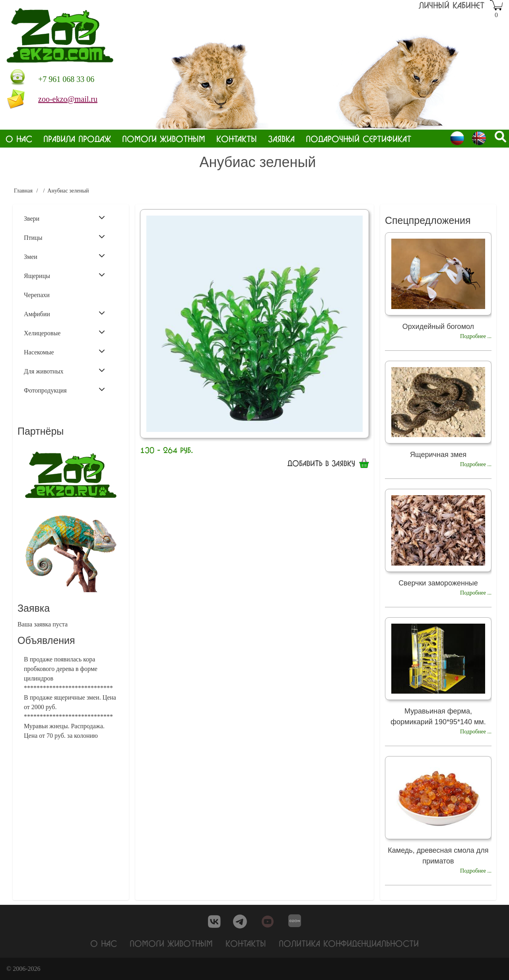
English (479, 138)
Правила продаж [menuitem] (77, 139)
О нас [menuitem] (19, 139)
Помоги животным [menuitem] (164, 139)
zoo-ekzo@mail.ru (68, 99)
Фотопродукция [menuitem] (64, 390)
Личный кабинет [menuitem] (452, 5)
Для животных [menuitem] (64, 371)
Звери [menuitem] (64, 218)
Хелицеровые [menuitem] (64, 332)
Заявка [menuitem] (281, 139)
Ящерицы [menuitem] (64, 275)
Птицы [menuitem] (64, 237)
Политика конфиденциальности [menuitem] (349, 944)
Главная (23, 191)
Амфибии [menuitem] (64, 313)
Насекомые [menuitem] (64, 352)
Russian (457, 138)
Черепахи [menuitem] (37, 295)
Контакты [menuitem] (237, 139)
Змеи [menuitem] (64, 256)
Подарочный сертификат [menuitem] (358, 139)
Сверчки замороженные (438, 583)
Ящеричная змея (438, 455)
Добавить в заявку (321, 463)
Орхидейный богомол (438, 327)
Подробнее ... (476, 336)
